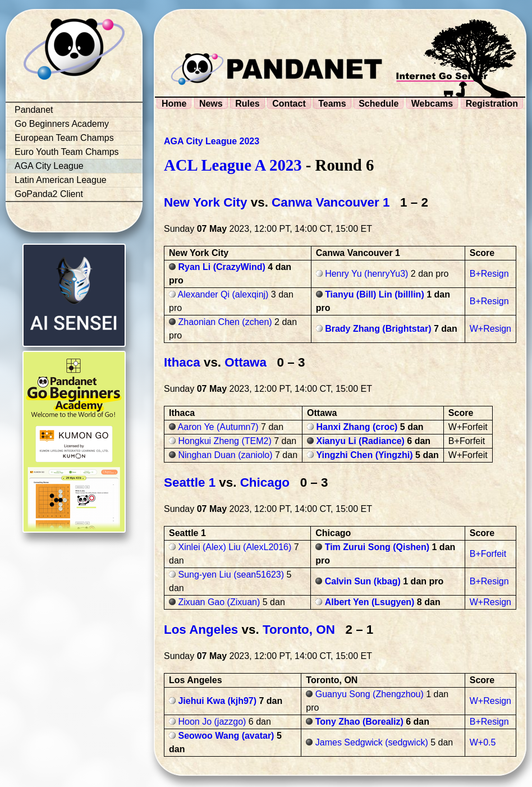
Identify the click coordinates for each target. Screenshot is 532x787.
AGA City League (49, 166)
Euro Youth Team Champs (67, 152)
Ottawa (246, 362)
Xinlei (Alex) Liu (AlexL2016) (235, 547)
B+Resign (489, 274)
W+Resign (490, 329)
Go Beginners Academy (62, 124)
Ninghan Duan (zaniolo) (225, 455)
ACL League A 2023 (233, 165)
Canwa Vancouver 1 (331, 202)
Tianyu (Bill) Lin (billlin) (375, 294)
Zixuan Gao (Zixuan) (219, 602)
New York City (206, 202)
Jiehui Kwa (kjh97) (217, 701)
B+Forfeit (488, 554)
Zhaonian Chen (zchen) (225, 322)
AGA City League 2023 (212, 141)
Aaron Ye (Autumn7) (218, 427)
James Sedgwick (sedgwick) (372, 742)
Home (174, 104)
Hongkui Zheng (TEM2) (224, 441)
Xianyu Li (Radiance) (361, 441)
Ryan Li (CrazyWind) (221, 267)
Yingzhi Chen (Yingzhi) (365, 455)
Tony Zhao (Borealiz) (359, 722)
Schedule (379, 104)
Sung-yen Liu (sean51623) (231, 575)
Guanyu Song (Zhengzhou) (370, 694)
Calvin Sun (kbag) (363, 581)
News (211, 104)
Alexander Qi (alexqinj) (223, 294)
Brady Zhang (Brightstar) (378, 329)
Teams (332, 104)
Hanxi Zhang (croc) (357, 427)
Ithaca (182, 362)
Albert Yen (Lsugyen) (370, 602)
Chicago (265, 482)
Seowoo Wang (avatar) (226, 736)
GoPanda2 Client (49, 194)
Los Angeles (201, 630)
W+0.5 (483, 742)
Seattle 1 (190, 482)
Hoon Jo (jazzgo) (212, 722)
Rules (247, 104)
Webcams (432, 104)
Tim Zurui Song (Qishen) (377, 547)
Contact (289, 104)
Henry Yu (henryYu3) (366, 274)
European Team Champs (64, 138)
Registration (492, 104)
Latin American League (61, 180)
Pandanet (34, 110)
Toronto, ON (301, 630)
